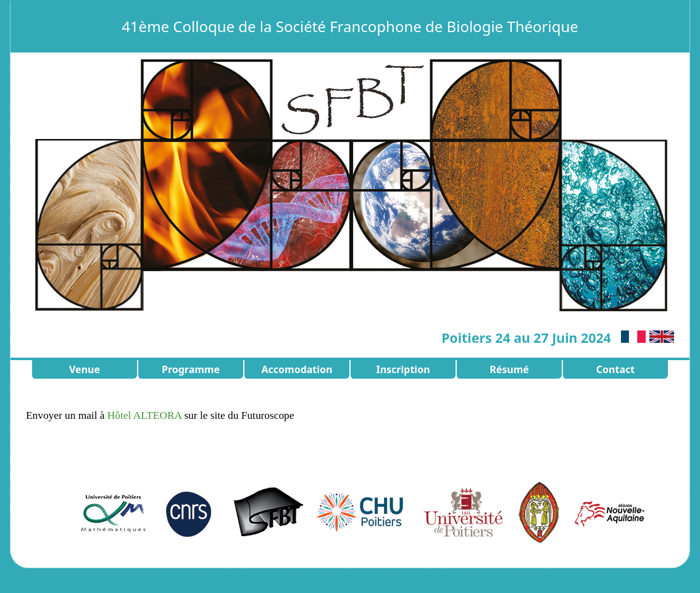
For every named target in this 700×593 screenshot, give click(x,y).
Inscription (403, 369)
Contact (615, 369)
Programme (191, 369)
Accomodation (297, 369)
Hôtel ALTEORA (144, 415)
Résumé (509, 369)
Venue (85, 369)
